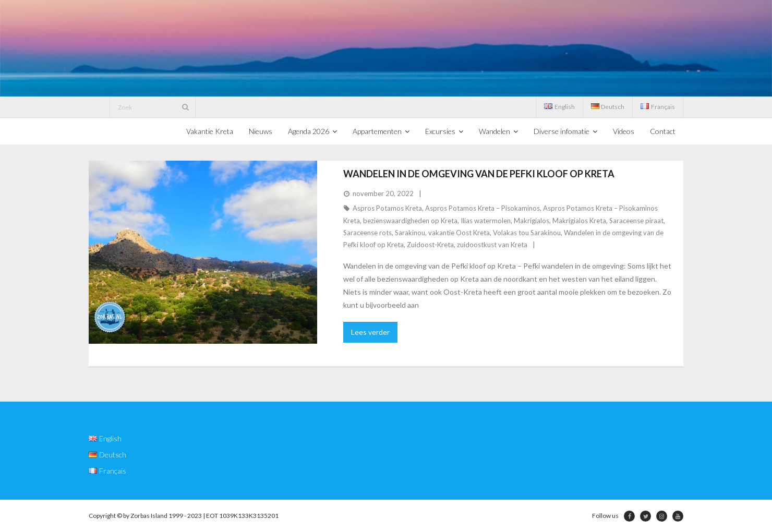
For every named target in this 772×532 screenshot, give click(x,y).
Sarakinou (410, 233)
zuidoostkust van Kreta (492, 245)
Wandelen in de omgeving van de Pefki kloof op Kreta (479, 174)
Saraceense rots (367, 233)
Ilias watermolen (486, 221)
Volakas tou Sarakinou (527, 233)
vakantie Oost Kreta (459, 233)
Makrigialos (532, 221)
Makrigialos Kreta (579, 221)
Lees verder (370, 332)
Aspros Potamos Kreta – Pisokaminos (482, 208)
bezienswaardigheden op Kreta (410, 221)
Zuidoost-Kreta (430, 245)
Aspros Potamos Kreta (387, 208)
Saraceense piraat (636, 221)
